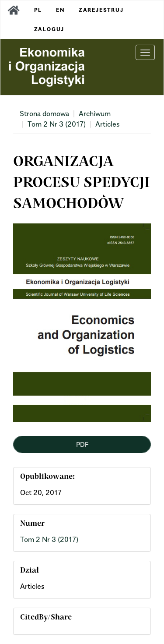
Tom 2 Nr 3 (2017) (57, 124)
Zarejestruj (101, 10)
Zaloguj (49, 29)
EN (60, 10)
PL (38, 10)
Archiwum (95, 113)
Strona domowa (44, 113)
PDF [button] (82, 444)
